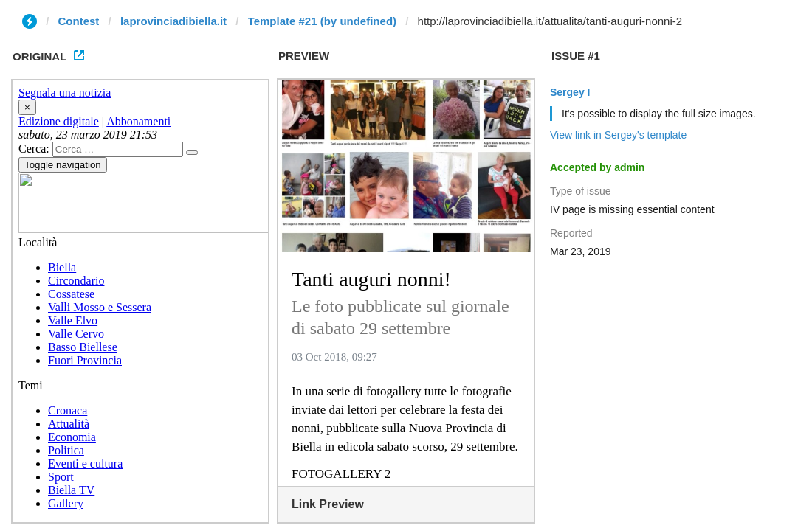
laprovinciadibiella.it (173, 21)
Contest (79, 21)
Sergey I (570, 92)
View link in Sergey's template (618, 135)
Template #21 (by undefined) (322, 21)
